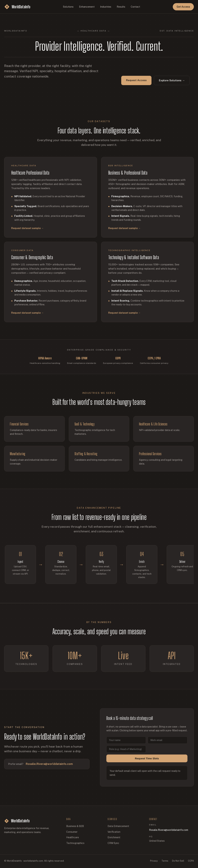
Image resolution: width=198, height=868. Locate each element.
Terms (165, 861)
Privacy (154, 861)
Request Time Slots (147, 762)
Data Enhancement (118, 826)
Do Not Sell (178, 861)
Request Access (136, 80)
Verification (114, 832)
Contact (135, 7)
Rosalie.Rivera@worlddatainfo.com (49, 767)
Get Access (183, 7)
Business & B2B (75, 826)
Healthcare (73, 837)
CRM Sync (113, 843)
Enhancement (87, 7)
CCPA (191, 861)
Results (121, 7)
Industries (106, 7)
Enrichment (114, 837)
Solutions (68, 7)
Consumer (72, 832)
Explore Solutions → (172, 80)
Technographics (75, 843)
